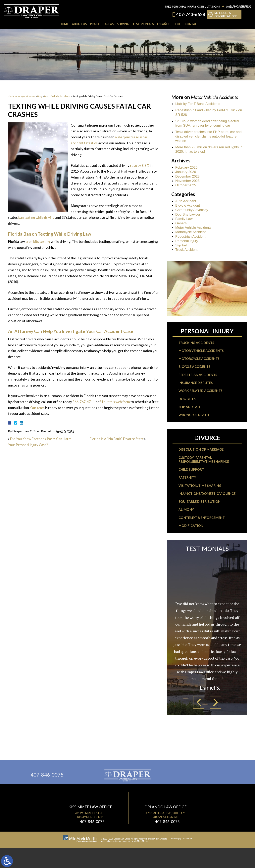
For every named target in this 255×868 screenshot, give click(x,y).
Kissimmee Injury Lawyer (22, 96)
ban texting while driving (37, 217)
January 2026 (186, 175)
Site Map (175, 859)
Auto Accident (186, 205)
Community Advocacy (193, 214)
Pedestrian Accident (191, 242)
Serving (123, 24)
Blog (179, 24)
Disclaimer (187, 859)
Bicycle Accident (188, 209)
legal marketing (111, 861)
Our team (45, 408)
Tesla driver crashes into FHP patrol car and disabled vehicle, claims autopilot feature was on (207, 138)
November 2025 (188, 184)
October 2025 (186, 188)
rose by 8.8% (140, 165)
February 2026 (187, 170)
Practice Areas (101, 24)
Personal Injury (187, 247)
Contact (194, 24)
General (182, 228)
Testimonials (144, 24)
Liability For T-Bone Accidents (199, 104)
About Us (77, 24)
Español (165, 24)
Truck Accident (187, 256)
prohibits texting (38, 241)
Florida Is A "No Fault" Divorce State (118, 439)
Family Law (184, 223)
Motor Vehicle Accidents (57, 96)
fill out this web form (115, 402)
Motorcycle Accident (191, 237)
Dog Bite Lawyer (188, 219)
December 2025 (188, 179)
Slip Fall (182, 251)
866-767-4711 (84, 402)
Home (62, 24)
